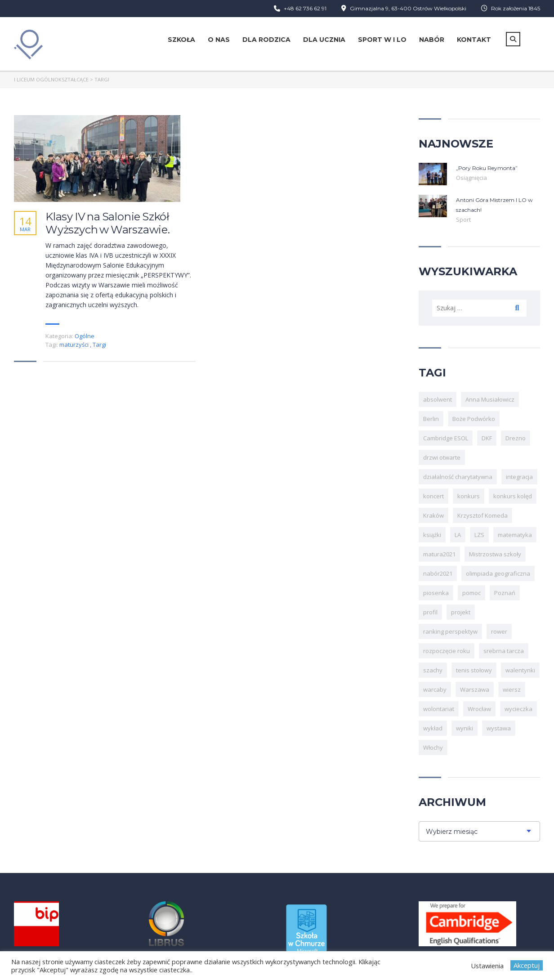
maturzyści (75, 345)
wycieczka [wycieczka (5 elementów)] (518, 709)
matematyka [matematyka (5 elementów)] (515, 535)
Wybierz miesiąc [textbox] (452, 832)
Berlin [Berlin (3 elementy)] (431, 419)
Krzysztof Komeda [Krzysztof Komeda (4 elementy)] (483, 515)
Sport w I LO (382, 40)
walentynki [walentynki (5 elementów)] (520, 670)
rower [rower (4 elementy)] (499, 631)
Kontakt (474, 40)
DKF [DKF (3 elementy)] (487, 438)
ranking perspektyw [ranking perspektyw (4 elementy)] (450, 631)
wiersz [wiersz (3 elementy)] (512, 689)
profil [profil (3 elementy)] (430, 612)
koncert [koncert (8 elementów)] (433, 496)
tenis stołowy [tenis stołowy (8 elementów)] (474, 670)
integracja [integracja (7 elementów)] (519, 477)
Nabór (432, 40)
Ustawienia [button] (487, 966)
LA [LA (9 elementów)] (458, 535)
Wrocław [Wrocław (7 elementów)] (479, 709)
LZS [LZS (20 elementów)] (479, 535)
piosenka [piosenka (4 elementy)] (436, 593)
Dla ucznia (324, 40)
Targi (99, 345)
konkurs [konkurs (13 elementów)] (469, 496)
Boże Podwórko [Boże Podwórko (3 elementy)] (474, 419)
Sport (463, 219)
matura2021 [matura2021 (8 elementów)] (439, 554)
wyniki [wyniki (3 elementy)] (465, 728)
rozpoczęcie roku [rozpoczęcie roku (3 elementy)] (447, 651)
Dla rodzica (266, 40)
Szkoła (181, 40)
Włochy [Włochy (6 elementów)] (433, 747)
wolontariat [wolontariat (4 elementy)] (439, 709)
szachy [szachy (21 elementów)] (433, 670)
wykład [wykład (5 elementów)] (433, 728)
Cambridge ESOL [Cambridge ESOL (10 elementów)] (446, 438)
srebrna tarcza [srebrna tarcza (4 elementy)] (504, 651)
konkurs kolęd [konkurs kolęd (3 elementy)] (513, 496)
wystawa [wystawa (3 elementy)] (499, 728)
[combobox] (479, 831)
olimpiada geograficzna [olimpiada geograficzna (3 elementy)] (498, 573)
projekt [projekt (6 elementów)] (461, 612)
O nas (219, 40)
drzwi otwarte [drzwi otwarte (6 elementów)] (442, 457)
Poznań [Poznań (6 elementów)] (505, 593)
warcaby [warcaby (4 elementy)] (435, 689)
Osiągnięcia (471, 178)
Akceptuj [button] (527, 965)
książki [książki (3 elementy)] (432, 535)
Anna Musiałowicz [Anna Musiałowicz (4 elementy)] (490, 399)
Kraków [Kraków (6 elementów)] (433, 515)
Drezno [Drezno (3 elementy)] (516, 438)
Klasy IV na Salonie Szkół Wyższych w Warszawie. (108, 223)
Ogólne (85, 336)
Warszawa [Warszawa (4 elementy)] (475, 689)
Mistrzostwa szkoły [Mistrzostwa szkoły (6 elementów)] (495, 554)
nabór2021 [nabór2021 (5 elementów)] (438, 573)
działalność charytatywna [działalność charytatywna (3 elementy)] (458, 477)
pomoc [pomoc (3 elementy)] (471, 593)
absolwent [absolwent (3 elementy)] (438, 399)
